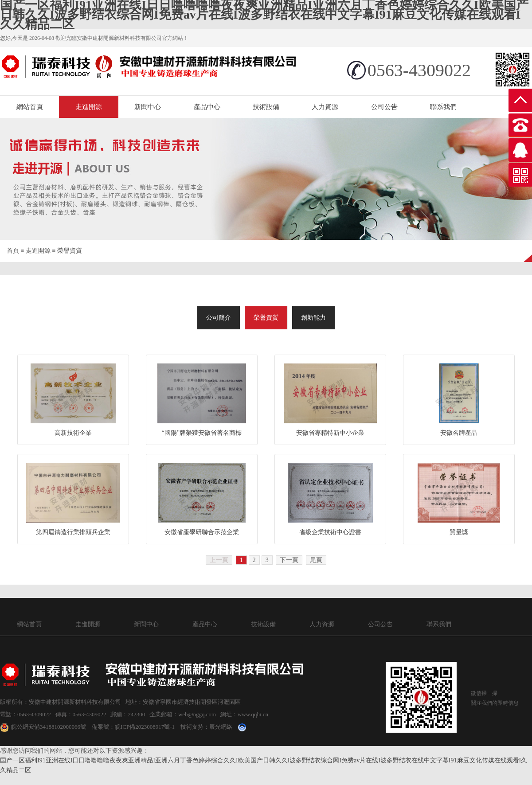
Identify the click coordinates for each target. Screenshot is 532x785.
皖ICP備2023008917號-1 (145, 727)
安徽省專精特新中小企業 (330, 433)
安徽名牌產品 (459, 433)
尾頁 (316, 560)
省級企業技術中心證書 (330, 532)
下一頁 (289, 560)
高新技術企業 (73, 433)
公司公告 (384, 107)
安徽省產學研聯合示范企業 (202, 532)
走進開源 (89, 107)
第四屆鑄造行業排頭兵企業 (73, 532)
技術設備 (266, 107)
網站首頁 (30, 107)
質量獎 (459, 532)
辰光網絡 (221, 727)
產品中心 (207, 107)
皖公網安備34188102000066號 (43, 727)
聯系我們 (443, 107)
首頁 (13, 251)
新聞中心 (148, 107)
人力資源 (325, 107)
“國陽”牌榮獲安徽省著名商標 (202, 433)
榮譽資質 (70, 251)
